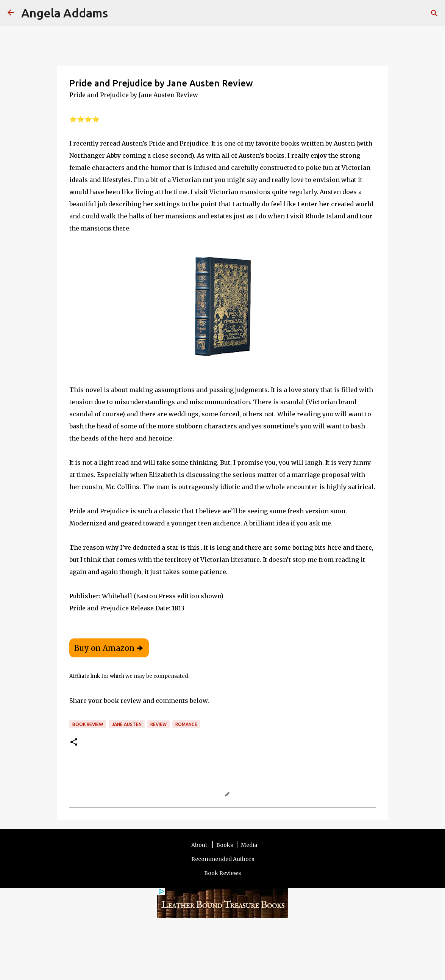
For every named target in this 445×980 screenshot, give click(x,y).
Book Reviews (222, 873)
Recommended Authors (223, 859)
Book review (88, 724)
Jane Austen (127, 724)
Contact (216, 957)
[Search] (119, 13)
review (158, 724)
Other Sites (278, 957)
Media (249, 845)
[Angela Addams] (11, 13)
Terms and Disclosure (178, 957)
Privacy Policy (245, 957)
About (200, 845)
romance (186, 724)
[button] (74, 742)
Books (225, 845)
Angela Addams (65, 13)
